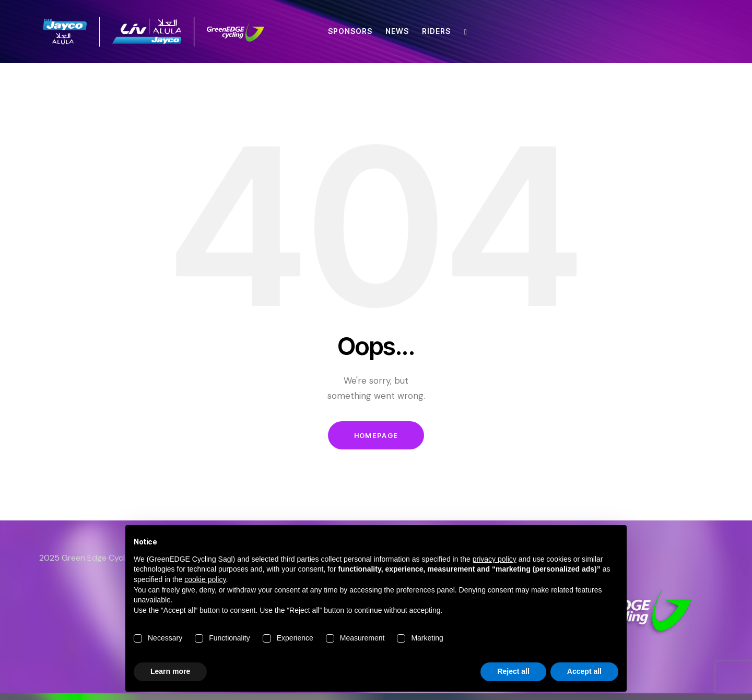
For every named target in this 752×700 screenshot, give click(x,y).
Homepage (376, 435)
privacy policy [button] (495, 559)
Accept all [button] (584, 671)
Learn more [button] (170, 671)
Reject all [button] (513, 671)
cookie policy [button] (205, 579)
